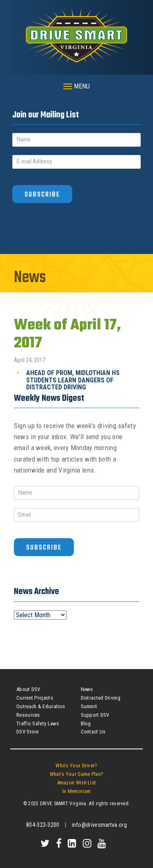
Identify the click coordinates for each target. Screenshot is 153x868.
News (87, 689)
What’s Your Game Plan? (77, 774)
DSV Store (28, 732)
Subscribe (42, 195)
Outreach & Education (41, 706)
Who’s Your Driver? (76, 765)
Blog (86, 723)
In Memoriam (76, 791)
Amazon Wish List (77, 783)
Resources (28, 715)
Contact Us (93, 732)
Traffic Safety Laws (38, 723)
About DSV (28, 689)
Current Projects (35, 698)
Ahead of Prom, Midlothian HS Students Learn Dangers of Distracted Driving (73, 380)
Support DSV (95, 715)
